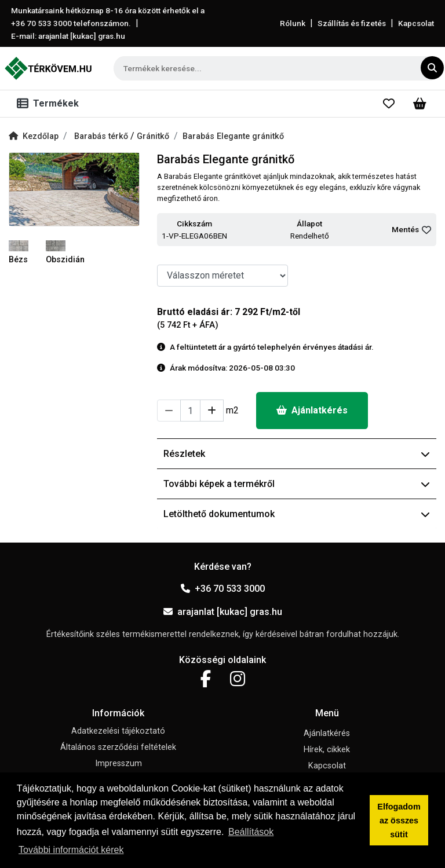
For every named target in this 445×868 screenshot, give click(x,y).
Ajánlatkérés (312, 410)
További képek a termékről (297, 484)
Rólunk (293, 23)
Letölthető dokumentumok (297, 514)
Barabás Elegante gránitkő (233, 136)
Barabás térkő (102, 136)
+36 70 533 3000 (223, 589)
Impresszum (118, 763)
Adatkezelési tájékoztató (118, 731)
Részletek (297, 454)
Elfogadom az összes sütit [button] (399, 821)
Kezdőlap (34, 136)
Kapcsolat (416, 23)
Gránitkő (153, 136)
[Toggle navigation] (50, 104)
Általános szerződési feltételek (118, 747)
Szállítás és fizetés (352, 23)
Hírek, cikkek (327, 750)
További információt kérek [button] (71, 850)
